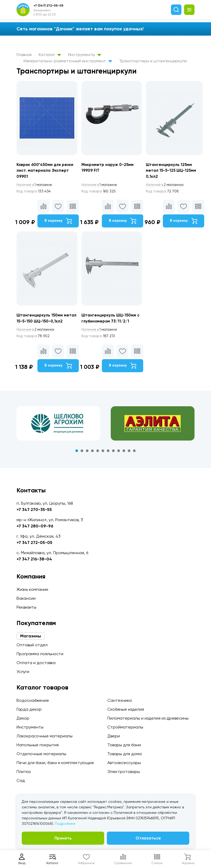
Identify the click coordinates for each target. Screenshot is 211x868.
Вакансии (26, 598)
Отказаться (148, 838)
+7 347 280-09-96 (35, 526)
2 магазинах (169, 186)
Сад (21, 780)
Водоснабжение (33, 700)
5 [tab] (98, 460)
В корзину (58, 222)
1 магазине (36, 186)
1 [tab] (77, 460)
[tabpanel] (58, 433)
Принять (63, 838)
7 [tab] (108, 460)
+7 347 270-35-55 (34, 510)
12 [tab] (134, 460)
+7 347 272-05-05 (34, 542)
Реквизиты (26, 607)
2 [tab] (82, 460)
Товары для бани (124, 745)
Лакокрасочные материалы (45, 736)
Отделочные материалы (41, 754)
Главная (24, 55)
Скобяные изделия (126, 709)
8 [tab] (113, 460)
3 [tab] (87, 460)
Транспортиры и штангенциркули (153, 61)
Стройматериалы (125, 727)
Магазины (31, 636)
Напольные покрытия (38, 745)
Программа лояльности (40, 654)
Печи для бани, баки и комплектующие (55, 763)
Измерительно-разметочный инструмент (68, 61)
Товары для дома (124, 754)
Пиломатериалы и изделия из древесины (148, 718)
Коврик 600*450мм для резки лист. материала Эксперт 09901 (47, 171)
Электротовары (124, 772)
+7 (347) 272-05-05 (48, 5)
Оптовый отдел (32, 645)
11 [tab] (129, 460)
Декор (23, 718)
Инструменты (85, 55)
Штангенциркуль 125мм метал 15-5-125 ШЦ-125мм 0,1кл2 (175, 171)
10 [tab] (124, 460)
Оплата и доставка (36, 663)
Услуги (23, 672)
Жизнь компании (32, 589)
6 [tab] (103, 460)
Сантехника (120, 700)
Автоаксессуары (124, 763)
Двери (114, 736)
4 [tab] (92, 460)
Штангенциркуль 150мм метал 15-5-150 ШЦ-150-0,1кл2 (42, 324)
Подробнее (65, 824)
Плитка (24, 772)
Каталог (50, 55)
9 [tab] (119, 460)
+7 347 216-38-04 (34, 559)
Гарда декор (29, 709)
